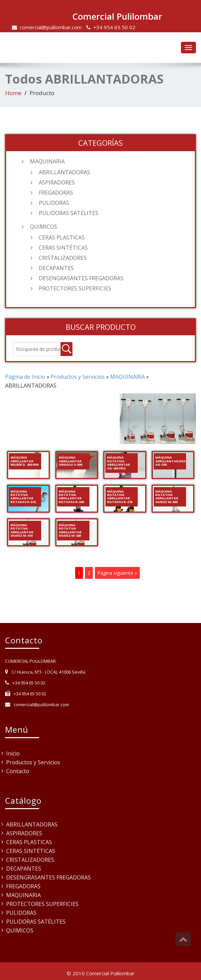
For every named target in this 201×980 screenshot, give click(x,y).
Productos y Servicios (33, 762)
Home (13, 93)
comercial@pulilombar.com (51, 27)
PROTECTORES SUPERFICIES (75, 288)
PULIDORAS (54, 203)
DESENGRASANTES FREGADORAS (81, 278)
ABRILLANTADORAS (64, 172)
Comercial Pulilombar (117, 16)
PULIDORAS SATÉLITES (69, 213)
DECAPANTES (56, 268)
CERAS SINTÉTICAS (63, 248)
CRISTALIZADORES (63, 258)
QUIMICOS (44, 227)
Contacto (18, 771)
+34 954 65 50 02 (114, 27)
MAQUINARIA (47, 161)
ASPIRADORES (57, 182)
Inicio (13, 753)
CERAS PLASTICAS (62, 237)
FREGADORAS (56, 193)
